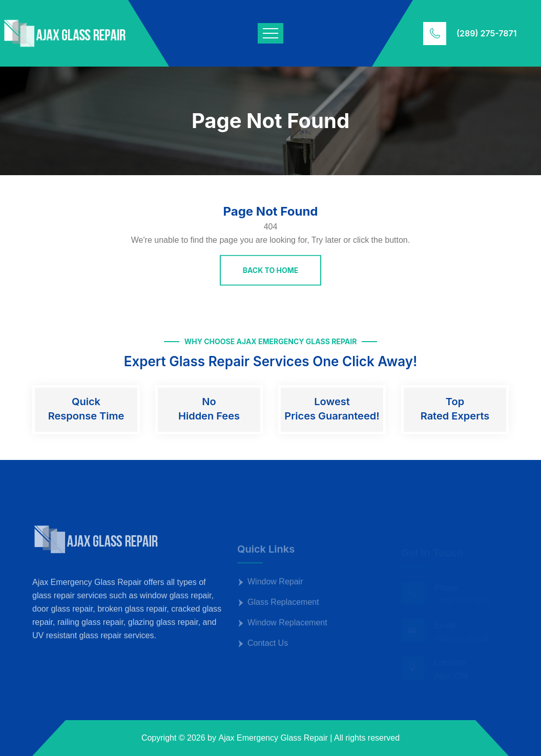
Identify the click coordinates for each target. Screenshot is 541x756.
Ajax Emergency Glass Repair (273, 738)
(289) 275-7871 (486, 33)
